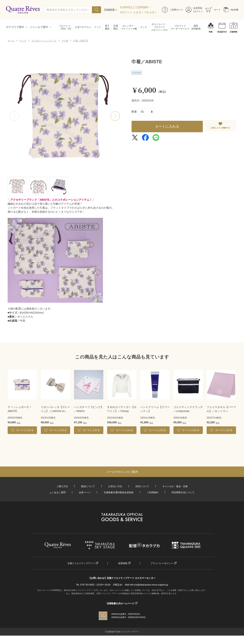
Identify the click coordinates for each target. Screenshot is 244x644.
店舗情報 (234, 32)
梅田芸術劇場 (196, 27)
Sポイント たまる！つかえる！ (139, 12)
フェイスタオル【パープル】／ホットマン (221, 409)
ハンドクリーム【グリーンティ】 (155, 409)
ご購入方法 (62, 486)
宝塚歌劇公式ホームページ (120, 603)
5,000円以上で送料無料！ (135, 7)
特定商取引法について (183, 492)
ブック (97, 27)
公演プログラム (83, 27)
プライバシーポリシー (162, 563)
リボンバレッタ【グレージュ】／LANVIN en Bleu (55, 409)
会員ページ (85, 492)
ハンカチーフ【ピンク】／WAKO (89, 409)
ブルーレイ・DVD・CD (66, 27)
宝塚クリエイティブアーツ (81, 563)
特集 (211, 32)
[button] (115, 116)
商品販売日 (222, 32)
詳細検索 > (111, 10)
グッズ (144, 27)
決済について (142, 486)
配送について (88, 486)
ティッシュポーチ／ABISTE (20, 409)
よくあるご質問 (58, 492)
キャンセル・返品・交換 (175, 486)
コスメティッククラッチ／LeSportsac (188, 409)
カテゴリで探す (15, 27)
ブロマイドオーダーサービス (180, 27)
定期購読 (116, 27)
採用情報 (123, 563)
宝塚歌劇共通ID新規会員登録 (119, 492)
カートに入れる (167, 127)
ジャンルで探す (39, 27)
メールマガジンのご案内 (122, 472)
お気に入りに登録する (220, 128)
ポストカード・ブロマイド (159, 27)
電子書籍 (107, 27)
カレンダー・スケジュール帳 (129, 27)
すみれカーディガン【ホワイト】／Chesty (122, 409)
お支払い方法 (115, 486)
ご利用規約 (152, 492)
